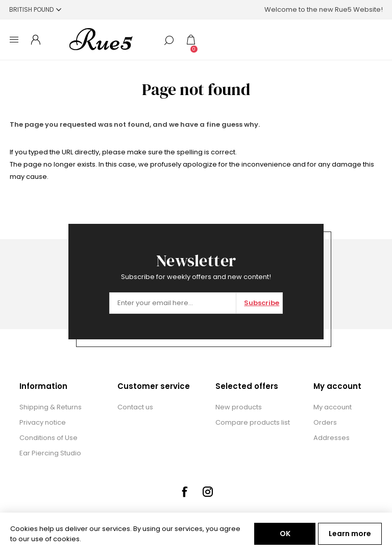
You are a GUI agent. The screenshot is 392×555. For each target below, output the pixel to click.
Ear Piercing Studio (50, 453)
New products (239, 407)
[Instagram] (208, 492)
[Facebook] (184, 492)
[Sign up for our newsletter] (173, 303)
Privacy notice (43, 422)
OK (285, 534)
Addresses (332, 438)
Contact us (135, 407)
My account (333, 407)
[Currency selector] (35, 9)
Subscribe (262, 303)
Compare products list (253, 422)
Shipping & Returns (51, 407)
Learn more (350, 534)
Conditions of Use (48, 438)
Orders (325, 422)
